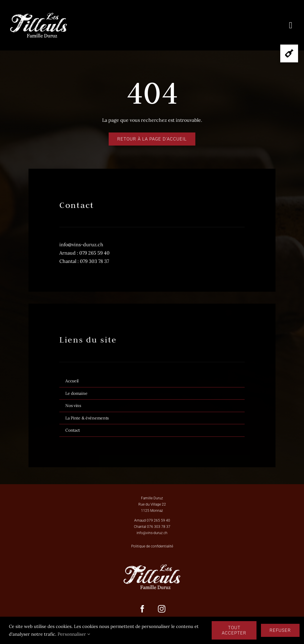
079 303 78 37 (94, 261)
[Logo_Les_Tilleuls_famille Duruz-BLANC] (39, 14)
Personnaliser (74, 634)
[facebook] (142, 609)
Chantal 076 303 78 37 (152, 527)
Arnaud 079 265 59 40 (152, 520)
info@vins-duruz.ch (81, 244)
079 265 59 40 (94, 253)
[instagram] (162, 609)
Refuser (280, 630)
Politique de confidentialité (152, 546)
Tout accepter (234, 630)
